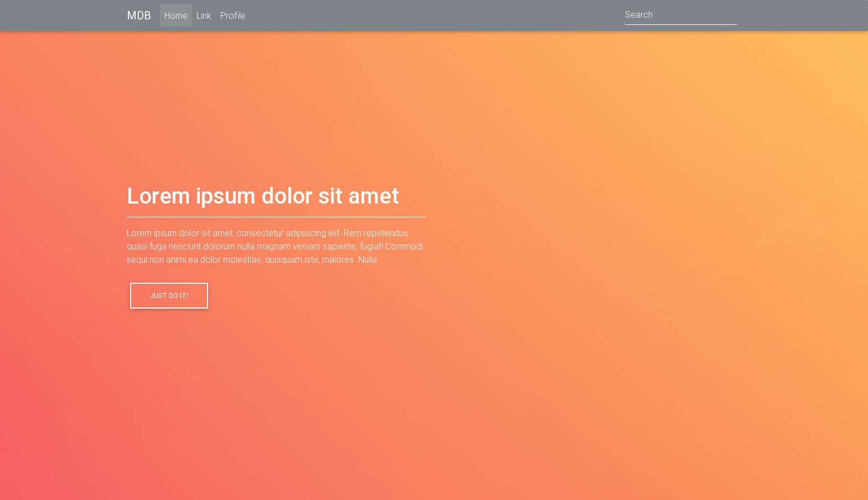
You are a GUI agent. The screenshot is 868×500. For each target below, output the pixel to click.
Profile (233, 18)
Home (178, 17)
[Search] (681, 17)
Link (204, 18)
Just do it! (169, 296)
